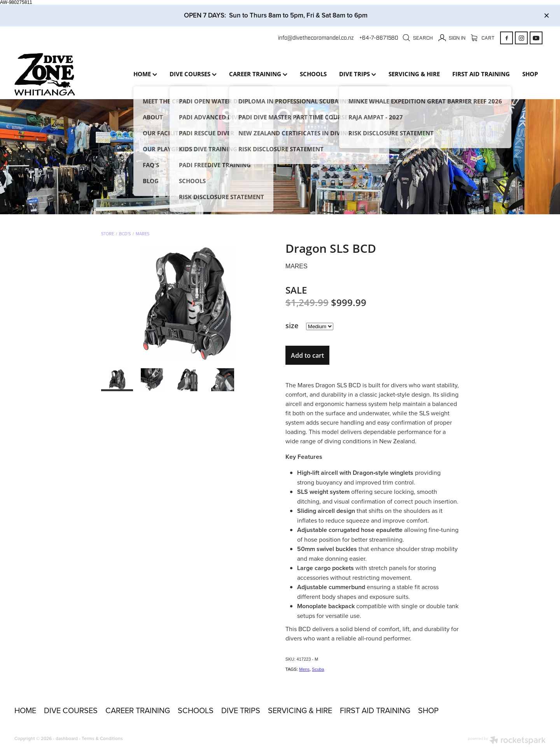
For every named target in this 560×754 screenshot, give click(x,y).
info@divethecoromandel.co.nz (316, 38)
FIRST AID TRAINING (481, 74)
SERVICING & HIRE (414, 74)
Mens (304, 669)
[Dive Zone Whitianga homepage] (67, 74)
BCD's (125, 234)
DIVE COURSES (193, 74)
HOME (145, 74)
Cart (483, 38)
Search (418, 38)
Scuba (318, 669)
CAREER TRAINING (258, 74)
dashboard (67, 738)
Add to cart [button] (307, 355)
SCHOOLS (313, 74)
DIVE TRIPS (358, 74)
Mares (143, 234)
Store (108, 234)
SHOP (530, 74)
